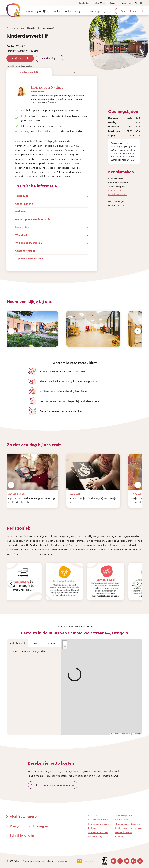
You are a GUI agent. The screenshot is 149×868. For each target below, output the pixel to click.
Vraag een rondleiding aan (30, 826)
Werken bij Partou (124, 816)
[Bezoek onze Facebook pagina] (120, 861)
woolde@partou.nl (118, 194)
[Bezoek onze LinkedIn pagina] (133, 861)
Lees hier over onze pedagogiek (34, 554)
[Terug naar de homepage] (12, 9)
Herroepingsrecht (124, 832)
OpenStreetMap (127, 734)
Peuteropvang (97, 11)
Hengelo (31, 28)
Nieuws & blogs (96, 836)
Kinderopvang (18, 28)
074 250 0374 (115, 190)
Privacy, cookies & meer (33, 861)
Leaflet (114, 734)
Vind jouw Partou (23, 817)
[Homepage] (7, 27)
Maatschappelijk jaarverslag (129, 828)
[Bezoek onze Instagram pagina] (114, 861)
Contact (119, 836)
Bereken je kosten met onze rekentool (53, 785)
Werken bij (126, 3)
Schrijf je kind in (20, 58)
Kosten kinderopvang (98, 820)
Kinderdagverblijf (36, 11)
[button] (65, 643)
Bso (74, 72)
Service (113, 3)
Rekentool (93, 816)
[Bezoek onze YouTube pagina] (127, 861)
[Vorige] (11, 331)
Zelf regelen (94, 828)
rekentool (113, 771)
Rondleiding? (49, 58)
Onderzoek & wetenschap (128, 824)
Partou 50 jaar (100, 3)
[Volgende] (138, 331)
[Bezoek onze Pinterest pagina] (140, 861)
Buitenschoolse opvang (67, 11)
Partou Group (122, 820)
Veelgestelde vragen (98, 832)
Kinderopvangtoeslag (98, 824)
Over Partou (84, 3)
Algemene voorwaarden (58, 861)
